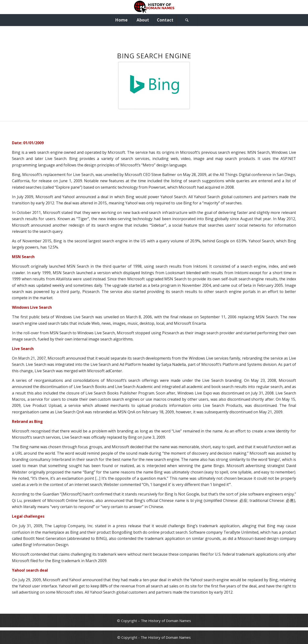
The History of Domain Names (166, 621)
